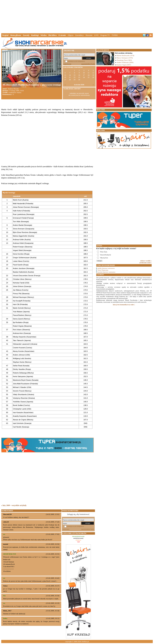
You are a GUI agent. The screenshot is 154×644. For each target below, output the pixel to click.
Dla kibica (52, 35)
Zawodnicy (79, 35)
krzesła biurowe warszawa (106, 272)
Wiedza (43, 35)
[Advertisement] (77, 16)
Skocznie (89, 35)
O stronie (62, 35)
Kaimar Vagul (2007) (124, 65)
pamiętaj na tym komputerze (76, 61)
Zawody (26, 35)
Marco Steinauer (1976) (125, 58)
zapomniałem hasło (88, 64)
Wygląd (5, 35)
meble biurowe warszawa (106, 268)
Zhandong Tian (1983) (124, 60)
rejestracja (67, 64)
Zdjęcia (71, 35)
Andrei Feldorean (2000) (125, 62)
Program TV (105, 35)
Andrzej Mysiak (13, 89)
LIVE (96, 35)
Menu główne (16, 35)
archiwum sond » (145, 263)
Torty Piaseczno (103, 270)
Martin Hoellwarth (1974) (125, 55)
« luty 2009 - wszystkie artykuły (14, 505)
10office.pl (85, 641)
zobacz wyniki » (146, 261)
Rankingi (35, 35)
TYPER (115, 35)
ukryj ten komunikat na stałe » (124, 305)
